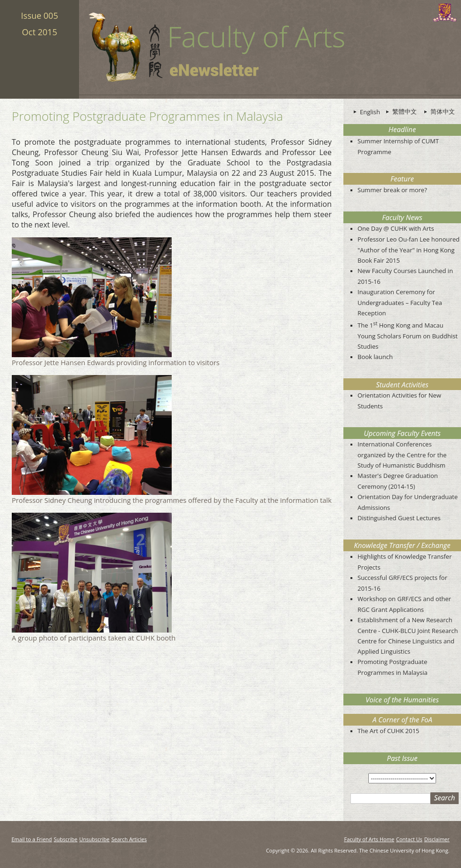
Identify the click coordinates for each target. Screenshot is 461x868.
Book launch (375, 357)
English (370, 112)
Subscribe (65, 839)
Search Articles (129, 839)
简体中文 (443, 111)
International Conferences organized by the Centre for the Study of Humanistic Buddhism (402, 455)
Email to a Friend (32, 839)
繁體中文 (405, 111)
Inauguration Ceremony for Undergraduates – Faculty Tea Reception (400, 302)
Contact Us (409, 839)
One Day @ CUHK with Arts (396, 228)
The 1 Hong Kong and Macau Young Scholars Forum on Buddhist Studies (408, 336)
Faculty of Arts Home (369, 839)
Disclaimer (437, 839)
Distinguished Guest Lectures (399, 518)
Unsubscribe (95, 839)
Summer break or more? (392, 190)
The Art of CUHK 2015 (388, 731)
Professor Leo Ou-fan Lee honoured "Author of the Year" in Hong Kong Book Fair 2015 (409, 250)
